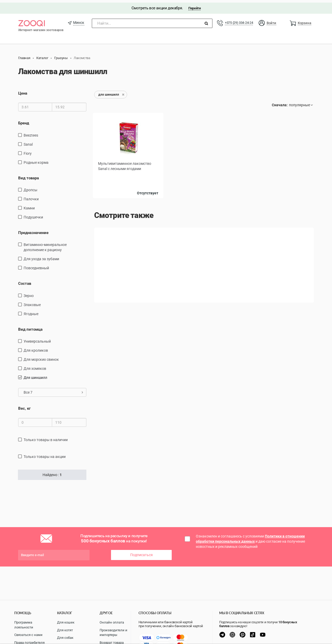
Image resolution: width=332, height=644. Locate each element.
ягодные (31, 311)
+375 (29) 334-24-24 (239, 20)
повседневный (36, 265)
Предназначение (33, 230)
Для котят (65, 630)
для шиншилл (35, 375)
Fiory (28, 151)
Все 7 (53, 390)
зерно (29, 293)
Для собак (65, 638)
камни (29, 206)
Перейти (194, 6)
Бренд (24, 121)
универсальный (37, 339)
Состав (25, 281)
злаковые (32, 302)
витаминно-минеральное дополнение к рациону (45, 245)
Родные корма (36, 160)
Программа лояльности (24, 625)
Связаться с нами (28, 635)
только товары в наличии (46, 437)
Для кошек (66, 622)
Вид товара (29, 175)
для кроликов (36, 348)
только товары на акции (45, 454)
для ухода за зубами (41, 256)
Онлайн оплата (112, 622)
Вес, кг (24, 406)
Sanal (28, 141)
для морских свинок (41, 357)
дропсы (30, 187)
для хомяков (35, 366)
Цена (23, 91)
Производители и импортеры (113, 633)
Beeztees (31, 132)
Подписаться (141, 552)
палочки (31, 196)
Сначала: (280, 102)
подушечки (33, 215)
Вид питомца (30, 327)
